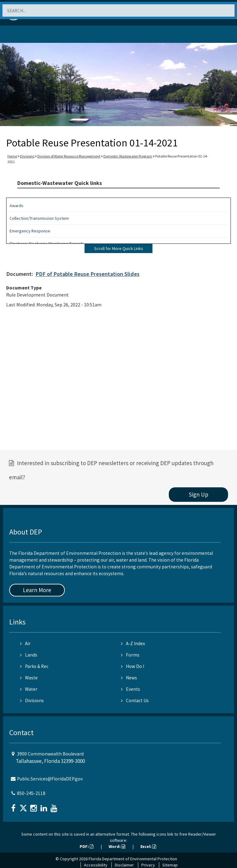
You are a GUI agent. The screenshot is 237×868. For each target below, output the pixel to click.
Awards (17, 206)
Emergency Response (30, 231)
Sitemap (170, 865)
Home (12, 156)
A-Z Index (133, 643)
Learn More (37, 590)
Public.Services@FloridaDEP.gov (50, 779)
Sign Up (199, 494)
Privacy (148, 865)
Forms (130, 655)
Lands (29, 655)
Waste (29, 678)
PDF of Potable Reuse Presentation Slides (87, 274)
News (129, 678)
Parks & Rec (34, 666)
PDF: (87, 846)
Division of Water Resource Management (69, 156)
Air (25, 643)
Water (29, 689)
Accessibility (96, 865)
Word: (117, 846)
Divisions (27, 156)
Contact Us (135, 700)
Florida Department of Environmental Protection (133, 859)
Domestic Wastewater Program (128, 156)
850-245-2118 (31, 793)
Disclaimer (124, 865)
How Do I (133, 666)
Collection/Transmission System (39, 218)
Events (131, 689)
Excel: (148, 846)
